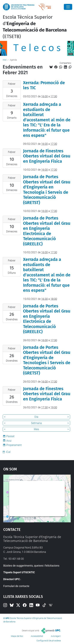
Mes (36, 429)
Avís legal (55, 636)
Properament (14, 445)
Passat (10, 436)
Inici (5, 60)
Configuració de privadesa (49, 641)
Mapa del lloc (17, 636)
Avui (9, 441)
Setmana (36, 423)
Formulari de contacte (16, 586)
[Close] (68, 7)
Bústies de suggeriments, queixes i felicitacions (31, 566)
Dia (36, 417)
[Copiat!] (70, 67)
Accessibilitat (37, 636)
